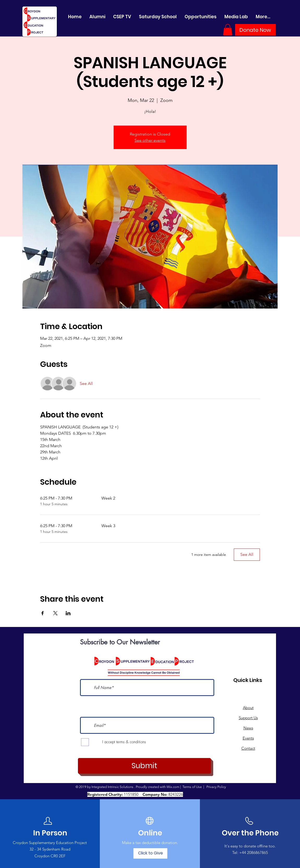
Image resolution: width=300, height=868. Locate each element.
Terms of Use (192, 787)
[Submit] (144, 766)
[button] (228, 30)
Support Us (248, 718)
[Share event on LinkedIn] (68, 613)
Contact (248, 748)
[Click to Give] (150, 853)
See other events (150, 140)
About (248, 708)
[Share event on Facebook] (43, 613)
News (248, 728)
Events (248, 738)
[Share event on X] (55, 613)
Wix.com (173, 787)
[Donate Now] (255, 30)
